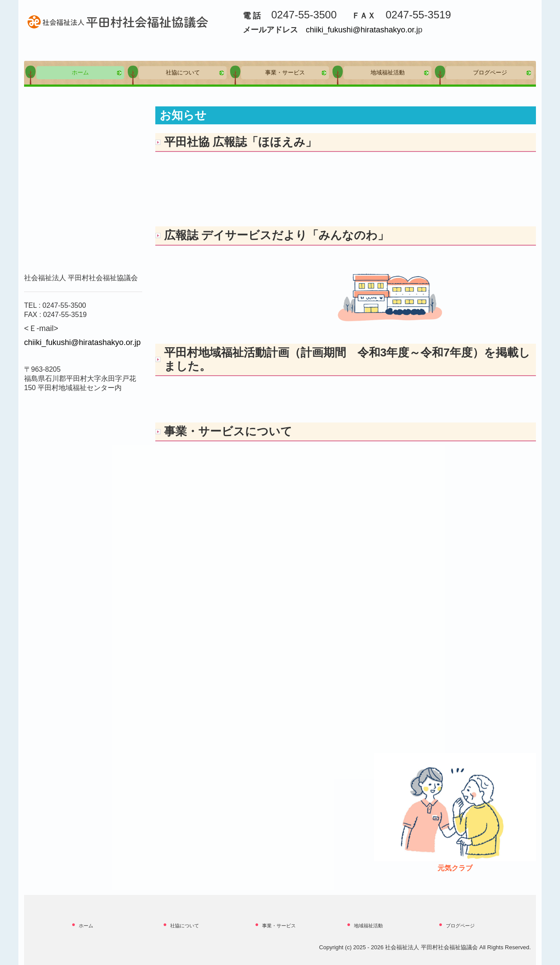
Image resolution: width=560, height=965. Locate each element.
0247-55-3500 (64, 305)
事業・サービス (285, 72)
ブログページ (490, 72)
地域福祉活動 (388, 72)
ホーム (80, 72)
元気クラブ (455, 868)
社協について (183, 72)
